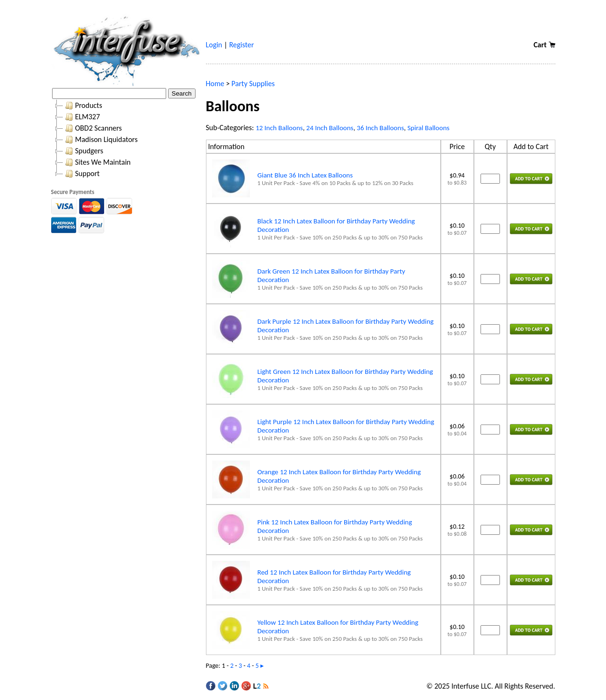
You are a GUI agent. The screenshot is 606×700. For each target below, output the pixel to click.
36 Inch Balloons (381, 128)
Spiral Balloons (428, 128)
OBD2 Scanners (93, 128)
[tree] (126, 140)
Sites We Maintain (97, 162)
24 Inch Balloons (330, 128)
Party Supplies (253, 84)
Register (241, 45)
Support (81, 174)
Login (214, 45)
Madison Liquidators (100, 140)
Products (83, 106)
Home (215, 84)
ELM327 (82, 117)
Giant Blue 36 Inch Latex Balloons (305, 175)
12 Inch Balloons (279, 128)
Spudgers (83, 151)
